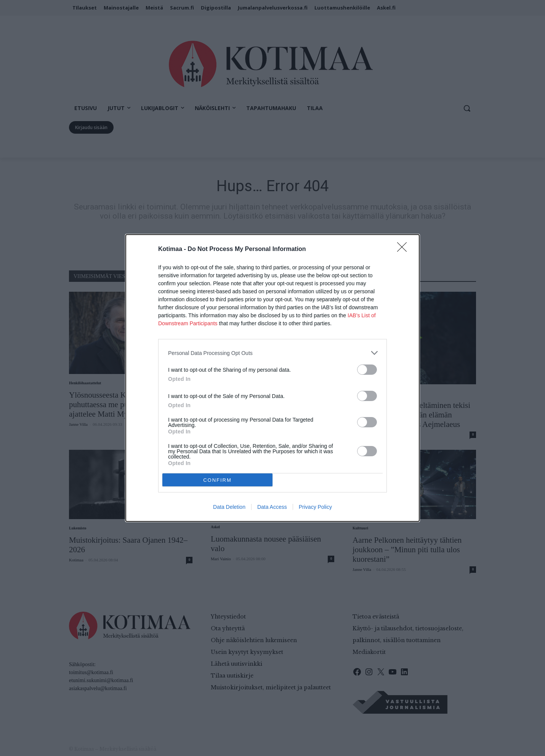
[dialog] (272, 378)
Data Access (272, 507)
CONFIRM (217, 480)
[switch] (367, 370)
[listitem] (272, 353)
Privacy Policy (315, 507)
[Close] (404, 249)
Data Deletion (229, 507)
